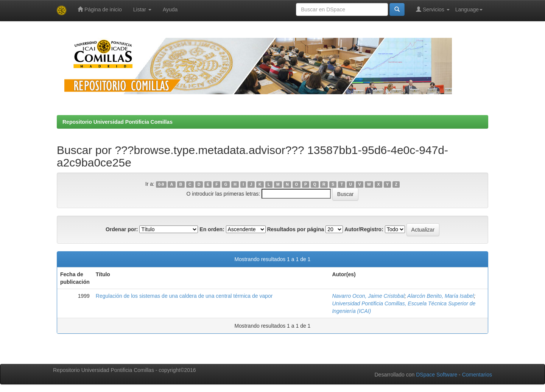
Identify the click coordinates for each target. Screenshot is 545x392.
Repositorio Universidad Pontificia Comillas (118, 122)
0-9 (161, 184)
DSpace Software (437, 375)
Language (469, 9)
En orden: (212, 229)
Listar (142, 9)
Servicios (433, 9)
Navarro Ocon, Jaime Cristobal (368, 296)
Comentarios (477, 375)
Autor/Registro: (364, 229)
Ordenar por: (122, 229)
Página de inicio (100, 9)
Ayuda (170, 9)
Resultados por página (295, 229)
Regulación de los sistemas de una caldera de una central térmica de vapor (184, 296)
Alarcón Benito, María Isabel (441, 296)
